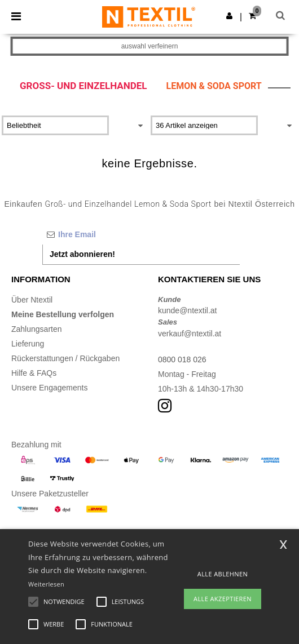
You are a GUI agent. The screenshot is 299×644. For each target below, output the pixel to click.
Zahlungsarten (37, 329)
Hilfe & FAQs (34, 373)
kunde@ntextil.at (188, 310)
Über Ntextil (32, 300)
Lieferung (28, 344)
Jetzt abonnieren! (82, 254)
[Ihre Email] (141, 234)
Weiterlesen (46, 584)
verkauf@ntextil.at (190, 334)
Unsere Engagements (49, 388)
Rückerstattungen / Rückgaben (65, 358)
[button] (229, 16)
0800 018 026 (182, 359)
